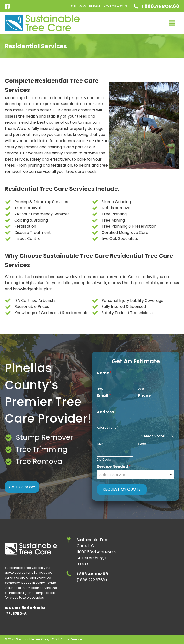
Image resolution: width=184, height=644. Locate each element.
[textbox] (133, 475)
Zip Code (104, 460)
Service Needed (114, 467)
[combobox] (136, 475)
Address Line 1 (108, 428)
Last (141, 389)
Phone (144, 396)
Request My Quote (122, 489)
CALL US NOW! (22, 487)
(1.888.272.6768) (92, 577)
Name (104, 373)
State (142, 444)
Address (105, 412)
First (100, 389)
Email (104, 396)
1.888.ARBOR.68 (160, 6)
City (100, 444)
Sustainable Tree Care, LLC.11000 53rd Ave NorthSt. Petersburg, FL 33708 (96, 552)
